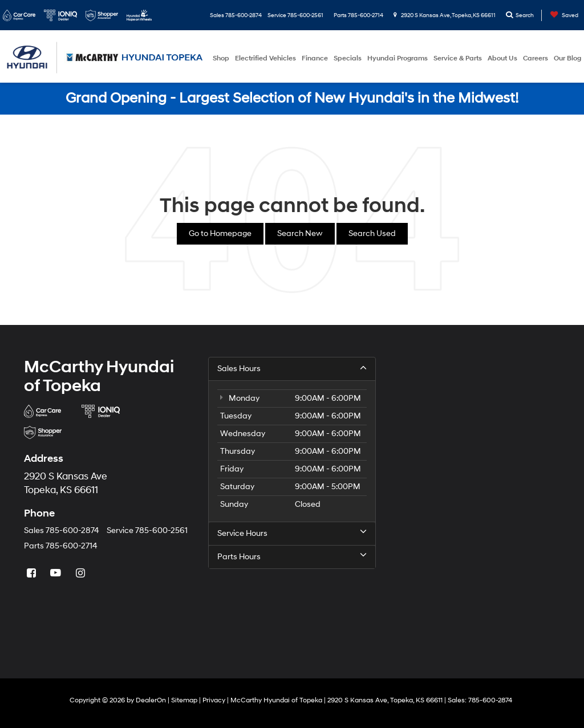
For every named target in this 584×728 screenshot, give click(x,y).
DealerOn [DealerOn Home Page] (151, 700)
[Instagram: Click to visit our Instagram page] (82, 574)
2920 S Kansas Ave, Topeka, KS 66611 (445, 15)
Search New (300, 233)
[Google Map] (476, 500)
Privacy (214, 700)
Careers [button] (536, 58)
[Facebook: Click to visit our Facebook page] (33, 574)
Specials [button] (348, 58)
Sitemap (184, 700)
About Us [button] (502, 58)
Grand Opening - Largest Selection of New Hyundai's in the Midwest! (292, 98)
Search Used (372, 233)
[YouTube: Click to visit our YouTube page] (57, 574)
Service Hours (292, 533)
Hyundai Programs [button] (398, 58)
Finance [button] (315, 58)
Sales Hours (292, 368)
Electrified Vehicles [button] (265, 58)
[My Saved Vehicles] (561, 15)
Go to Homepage (220, 233)
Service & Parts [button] (458, 58)
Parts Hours (292, 556)
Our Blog (567, 58)
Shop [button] (221, 58)
